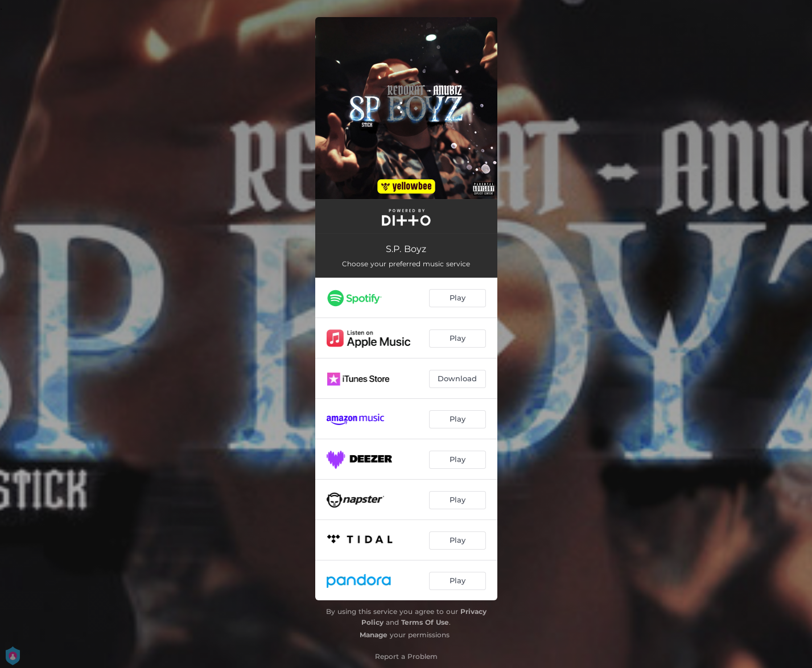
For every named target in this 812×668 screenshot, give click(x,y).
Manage (374, 635)
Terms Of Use (425, 622)
